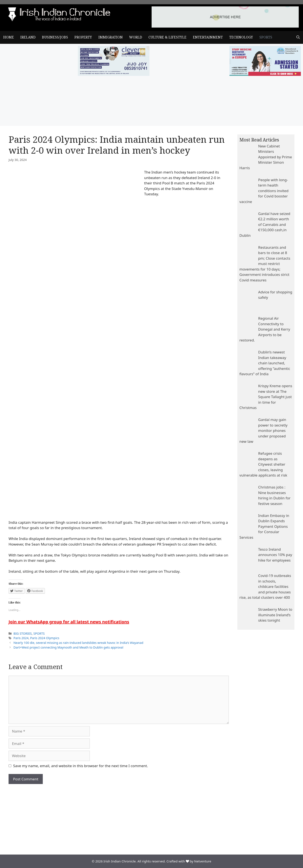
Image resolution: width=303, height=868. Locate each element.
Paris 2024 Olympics (45, 638)
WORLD (136, 37)
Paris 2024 (21, 638)
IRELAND (28, 37)
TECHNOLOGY (241, 37)
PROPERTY (83, 37)
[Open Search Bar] (298, 37)
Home (9, 37)
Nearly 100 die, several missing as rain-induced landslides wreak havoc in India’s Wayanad (78, 643)
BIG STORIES (23, 633)
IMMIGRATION (111, 37)
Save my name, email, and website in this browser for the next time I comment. (81, 766)
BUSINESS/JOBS (55, 37)
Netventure (203, 861)
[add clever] (114, 74)
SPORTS (266, 37)
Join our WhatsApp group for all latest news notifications (69, 622)
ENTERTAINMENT (208, 37)
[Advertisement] (119, 816)
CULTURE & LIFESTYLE (167, 37)
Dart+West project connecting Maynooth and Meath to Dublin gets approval (68, 647)
